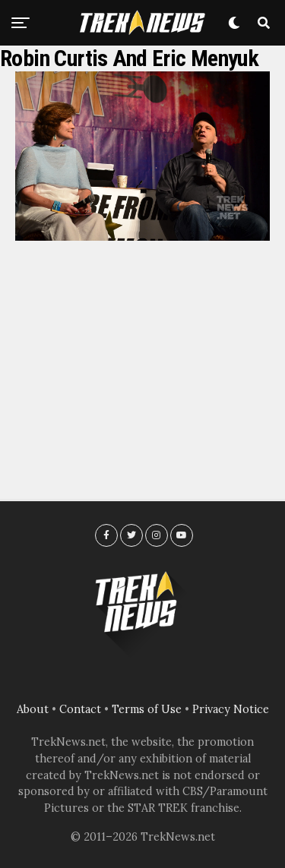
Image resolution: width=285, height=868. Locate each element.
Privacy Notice (231, 709)
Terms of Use (147, 709)
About (33, 709)
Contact (80, 709)
